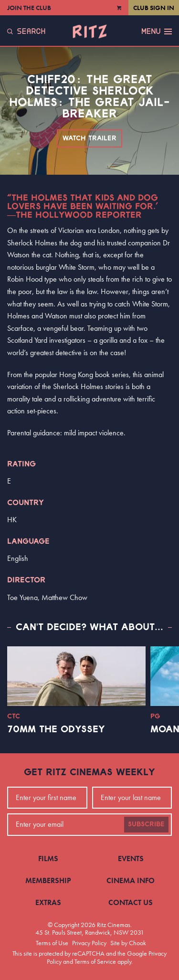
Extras (48, 902)
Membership (48, 880)
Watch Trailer (89, 138)
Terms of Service (95, 961)
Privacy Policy (89, 943)
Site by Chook (128, 943)
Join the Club (29, 8)
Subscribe (146, 824)
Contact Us (131, 902)
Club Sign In (154, 8)
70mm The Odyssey (56, 729)
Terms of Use (52, 943)
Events (131, 859)
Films (48, 859)
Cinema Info (131, 880)
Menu (157, 32)
